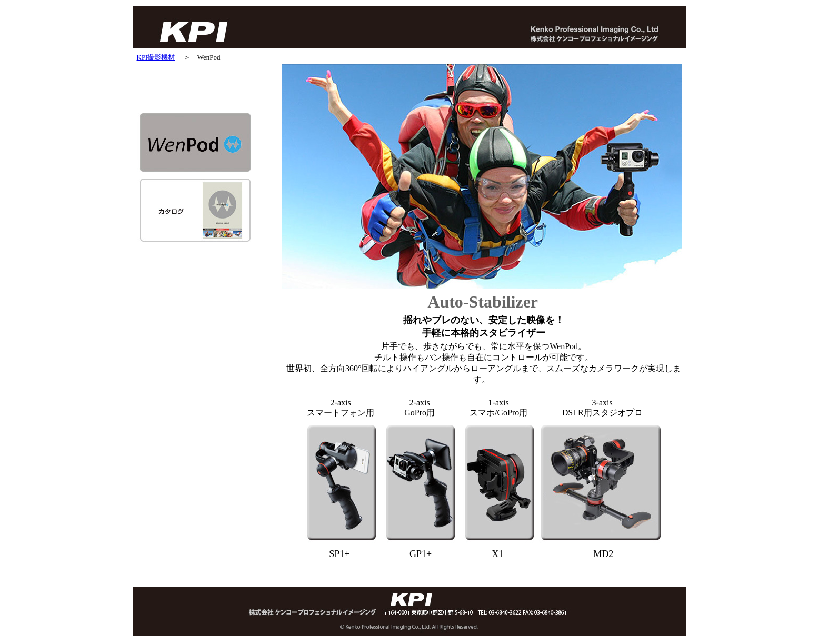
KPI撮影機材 (156, 57)
